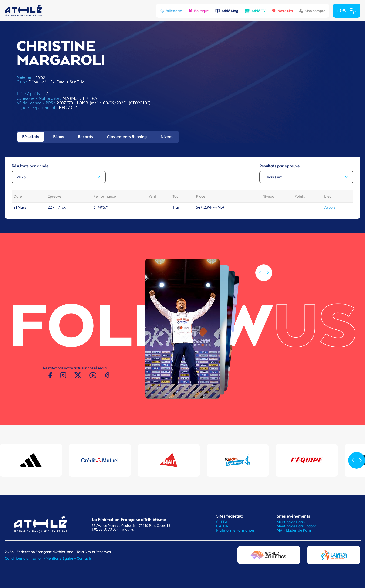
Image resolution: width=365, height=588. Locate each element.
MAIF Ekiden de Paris (294, 530)
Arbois (330, 207)
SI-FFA (222, 522)
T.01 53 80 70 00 (104, 529)
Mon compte (312, 11)
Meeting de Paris (291, 522)
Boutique (199, 11)
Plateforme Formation (235, 530)
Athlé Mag (227, 11)
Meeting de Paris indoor (297, 526)
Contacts (84, 558)
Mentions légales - (61, 558)
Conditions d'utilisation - (25, 558)
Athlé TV (255, 11)
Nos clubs (282, 11)
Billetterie (171, 11)
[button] (267, 273)
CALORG (224, 526)
